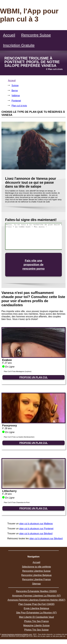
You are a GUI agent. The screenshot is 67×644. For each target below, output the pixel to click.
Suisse (15, 85)
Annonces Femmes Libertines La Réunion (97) (37, 596)
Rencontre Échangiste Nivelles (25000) (36, 591)
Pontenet (16, 101)
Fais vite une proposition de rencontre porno (34, 265)
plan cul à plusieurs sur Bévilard (36, 534)
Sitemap (37, 584)
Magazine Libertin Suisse (37, 626)
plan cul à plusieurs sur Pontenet (36, 529)
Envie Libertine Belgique (37, 608)
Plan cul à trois (19, 106)
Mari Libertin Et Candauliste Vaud (36, 617)
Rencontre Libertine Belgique (36, 575)
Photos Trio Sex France (36, 621)
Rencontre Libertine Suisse (36, 571)
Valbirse (16, 96)
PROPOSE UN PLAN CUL (33, 377)
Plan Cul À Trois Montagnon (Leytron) (18, 371)
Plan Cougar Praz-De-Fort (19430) (36, 604)
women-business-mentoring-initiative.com (17, 634)
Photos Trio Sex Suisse (36, 630)
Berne (15, 91)
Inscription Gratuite (19, 45)
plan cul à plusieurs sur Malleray (36, 524)
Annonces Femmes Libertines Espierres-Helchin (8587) (36, 600)
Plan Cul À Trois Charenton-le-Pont (17, 502)
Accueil (9, 35)
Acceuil (12, 80)
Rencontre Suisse (36, 35)
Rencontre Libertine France (36, 579)
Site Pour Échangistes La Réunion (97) (37, 613)
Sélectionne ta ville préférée (36, 567)
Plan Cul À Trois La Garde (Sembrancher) (19, 437)
